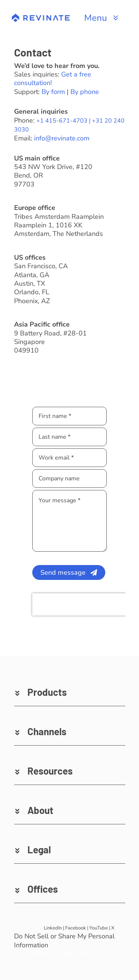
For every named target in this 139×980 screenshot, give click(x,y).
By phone (85, 92)
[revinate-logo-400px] (41, 17)
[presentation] (80, 604)
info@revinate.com (62, 138)
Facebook (76, 928)
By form (53, 92)
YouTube (99, 928)
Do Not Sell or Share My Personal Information (64, 941)
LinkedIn (53, 928)
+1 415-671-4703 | (64, 121)
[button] (70, 692)
